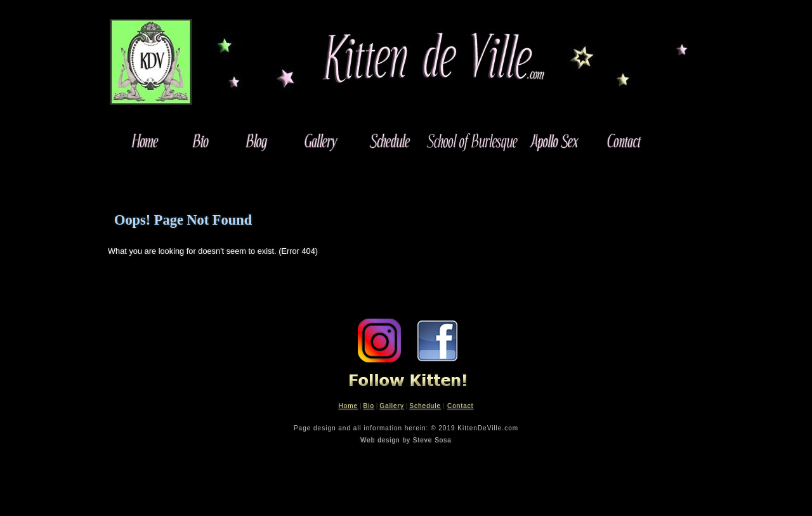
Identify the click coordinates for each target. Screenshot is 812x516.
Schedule (425, 406)
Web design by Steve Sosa (406, 440)
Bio (368, 406)
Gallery (392, 406)
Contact (460, 406)
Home (348, 406)
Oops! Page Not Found (183, 220)
